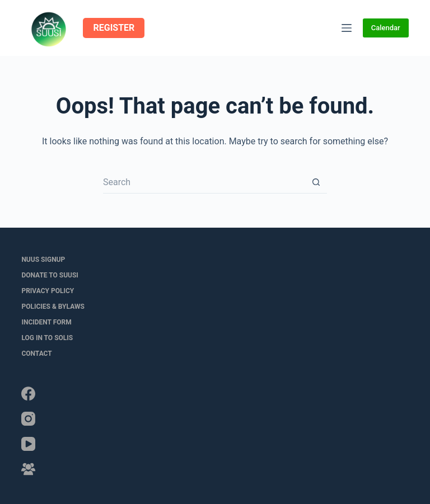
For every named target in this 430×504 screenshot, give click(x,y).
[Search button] (316, 182)
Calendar (386, 28)
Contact (36, 354)
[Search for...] (204, 182)
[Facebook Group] (28, 469)
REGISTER (114, 28)
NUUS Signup (43, 260)
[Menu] (347, 28)
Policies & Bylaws (53, 307)
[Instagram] (28, 419)
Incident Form (46, 322)
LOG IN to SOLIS (47, 338)
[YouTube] (28, 444)
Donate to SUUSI (50, 275)
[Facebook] (28, 394)
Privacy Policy (48, 291)
